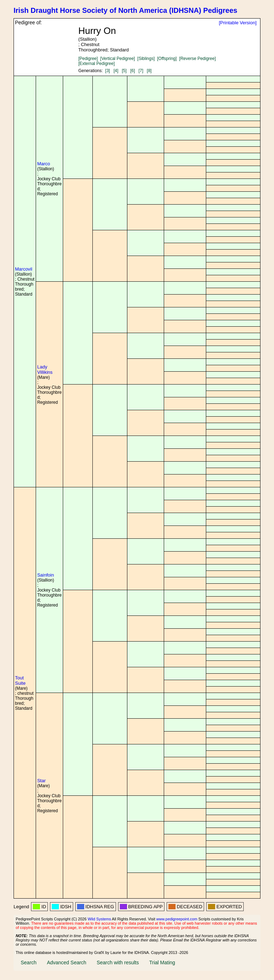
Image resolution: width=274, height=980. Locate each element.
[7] (141, 71)
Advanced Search (67, 963)
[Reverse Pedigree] (197, 59)
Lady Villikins (45, 370)
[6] (133, 71)
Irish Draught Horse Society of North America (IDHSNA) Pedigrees (125, 10)
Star (41, 781)
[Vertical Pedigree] (118, 59)
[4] (116, 71)
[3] (108, 71)
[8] (149, 71)
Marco (44, 164)
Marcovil (24, 269)
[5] (124, 71)
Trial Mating (162, 963)
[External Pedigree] (96, 64)
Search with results (118, 963)
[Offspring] (167, 59)
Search (29, 963)
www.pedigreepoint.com (177, 919)
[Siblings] (146, 59)
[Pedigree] (88, 59)
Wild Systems (100, 919)
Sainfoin (45, 575)
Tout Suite (20, 680)
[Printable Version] (238, 23)
